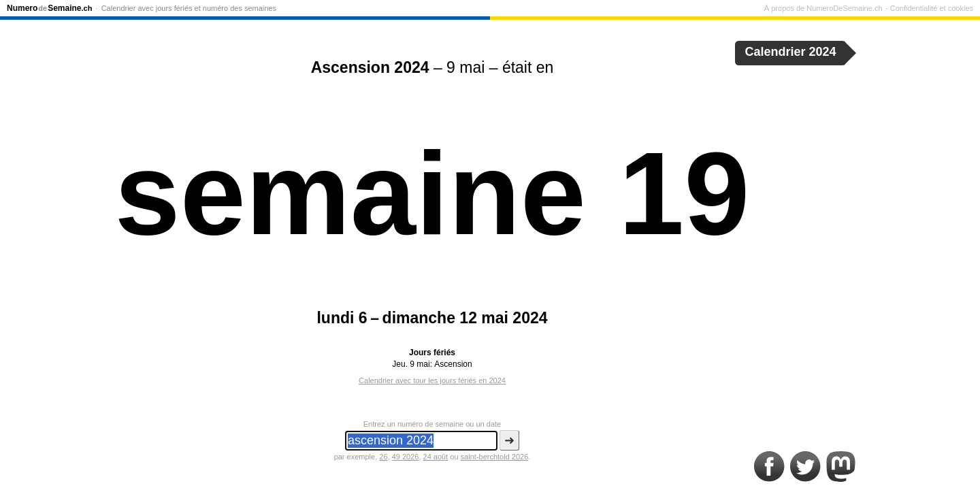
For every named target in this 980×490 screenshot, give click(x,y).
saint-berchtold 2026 (495, 457)
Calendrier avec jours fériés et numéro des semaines (189, 8)
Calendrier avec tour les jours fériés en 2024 (432, 380)
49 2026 (406, 457)
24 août (436, 457)
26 (383, 457)
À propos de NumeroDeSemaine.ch (823, 8)
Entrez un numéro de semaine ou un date (432, 424)
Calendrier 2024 (791, 52)
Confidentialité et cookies (932, 8)
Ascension (453, 364)
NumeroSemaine (49, 8)
